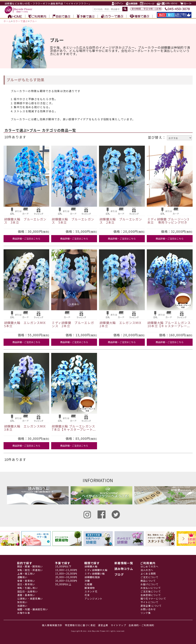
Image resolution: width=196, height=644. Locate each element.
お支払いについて (151, 588)
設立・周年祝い (26, 584)
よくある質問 (148, 574)
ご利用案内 (148, 563)
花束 (87, 595)
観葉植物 (90, 588)
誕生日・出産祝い (27, 591)
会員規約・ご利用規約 (141, 625)
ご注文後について (151, 591)
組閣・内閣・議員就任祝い (33, 609)
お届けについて (149, 584)
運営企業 (103, 625)
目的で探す (25, 563)
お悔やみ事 (24, 613)
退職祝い (22, 577)
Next (183, 539)
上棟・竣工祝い (26, 574)
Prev (13, 539)
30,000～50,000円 (66, 581)
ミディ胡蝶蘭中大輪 (96, 570)
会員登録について (151, 595)
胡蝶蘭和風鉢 (92, 577)
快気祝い (22, 602)
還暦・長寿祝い (26, 595)
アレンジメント (93, 599)
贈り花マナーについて (153, 599)
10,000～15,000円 (66, 570)
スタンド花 (91, 591)
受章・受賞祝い (26, 581)
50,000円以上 (63, 584)
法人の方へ (147, 570)
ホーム (7, 21)
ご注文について (149, 577)
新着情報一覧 (124, 563)
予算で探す (63, 563)
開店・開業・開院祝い (30, 566)
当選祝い (22, 606)
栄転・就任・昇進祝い (30, 570)
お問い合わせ (148, 609)
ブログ (119, 574)
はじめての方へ (149, 566)
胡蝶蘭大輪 (91, 566)
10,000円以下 (63, 566)
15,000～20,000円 (66, 574)
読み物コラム (124, 569)
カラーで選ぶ (20, 21)
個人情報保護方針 (52, 625)
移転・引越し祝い (27, 588)
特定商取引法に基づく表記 (80, 625)
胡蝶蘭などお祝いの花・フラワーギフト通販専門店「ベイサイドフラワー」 (48, 3)
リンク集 (146, 613)
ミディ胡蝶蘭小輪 (95, 574)
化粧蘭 (88, 584)
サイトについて (149, 602)
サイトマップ (118, 625)
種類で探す (92, 563)
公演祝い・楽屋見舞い (30, 599)
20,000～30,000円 (66, 577)
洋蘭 (87, 581)
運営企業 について (151, 606)
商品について (148, 581)
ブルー (33, 21)
